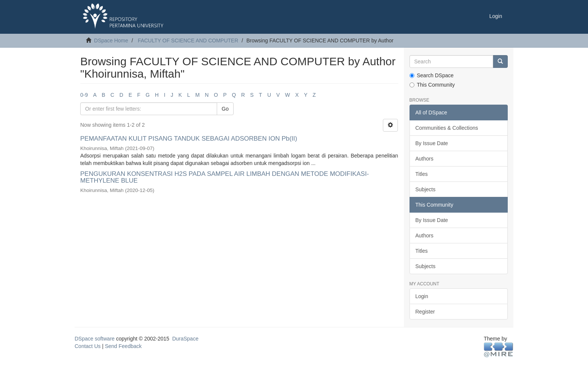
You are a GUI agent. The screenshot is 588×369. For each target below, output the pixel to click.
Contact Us (88, 346)
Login (422, 296)
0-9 (84, 95)
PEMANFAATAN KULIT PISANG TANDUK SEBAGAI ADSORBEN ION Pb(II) (189, 139)
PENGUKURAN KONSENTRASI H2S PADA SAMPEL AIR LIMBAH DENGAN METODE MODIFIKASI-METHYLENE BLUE (225, 177)
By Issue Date (432, 143)
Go (225, 109)
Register (425, 312)
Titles (422, 174)
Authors (424, 159)
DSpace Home (111, 40)
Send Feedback (123, 346)
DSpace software (95, 339)
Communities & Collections (447, 128)
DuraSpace (185, 339)
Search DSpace (432, 75)
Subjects (426, 189)
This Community (432, 85)
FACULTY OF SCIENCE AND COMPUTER (188, 40)
